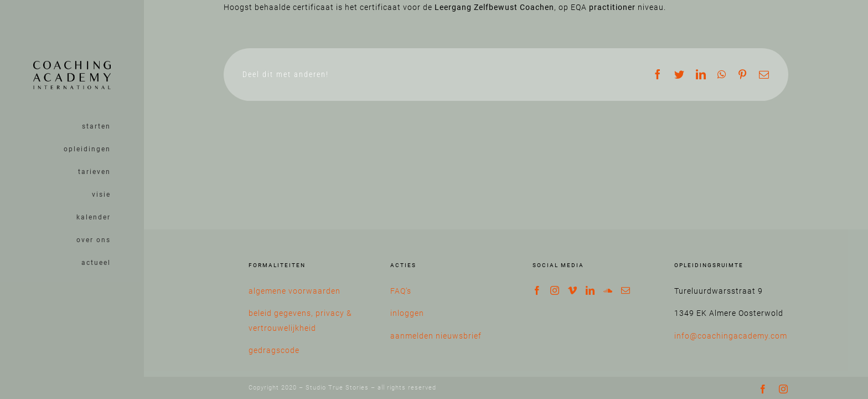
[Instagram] (555, 290)
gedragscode (274, 350)
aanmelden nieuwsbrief (436, 336)
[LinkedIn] (590, 290)
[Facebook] (537, 290)
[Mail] (626, 290)
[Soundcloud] (608, 290)
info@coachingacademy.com (731, 336)
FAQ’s (401, 291)
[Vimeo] (573, 290)
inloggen (407, 313)
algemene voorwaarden (294, 291)
